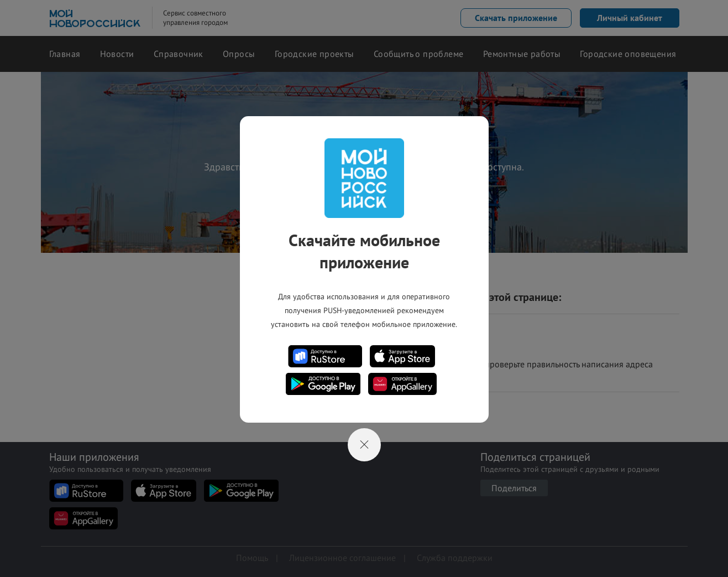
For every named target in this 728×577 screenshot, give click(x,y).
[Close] (364, 445)
